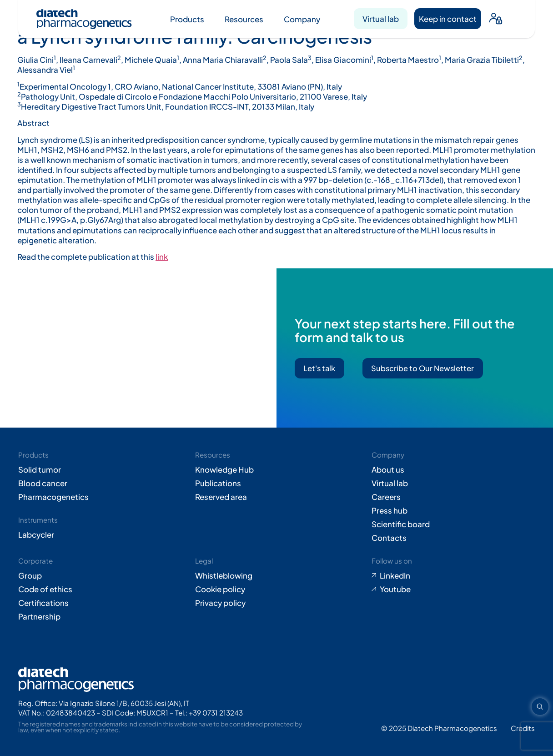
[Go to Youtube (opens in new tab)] (453, 589)
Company (302, 19)
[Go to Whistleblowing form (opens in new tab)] (277, 575)
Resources (244, 19)
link (162, 257)
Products (187, 19)
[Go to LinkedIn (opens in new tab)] (453, 575)
